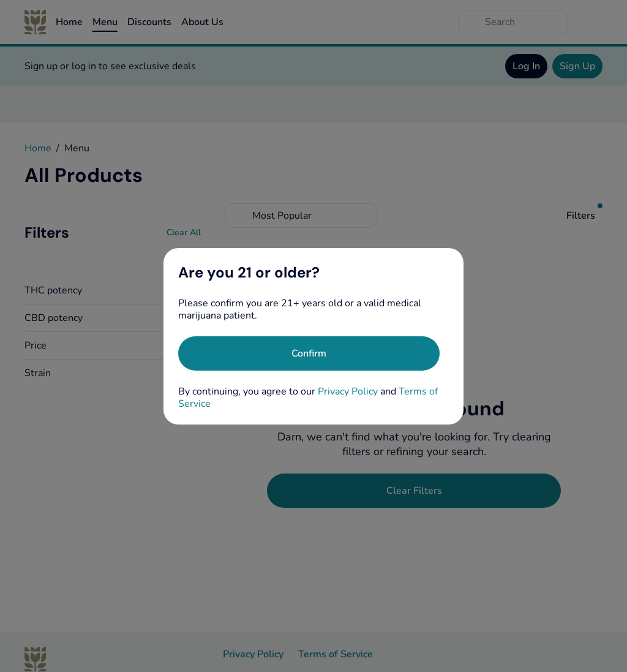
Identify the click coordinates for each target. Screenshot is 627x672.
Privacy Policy (348, 391)
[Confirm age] (309, 353)
